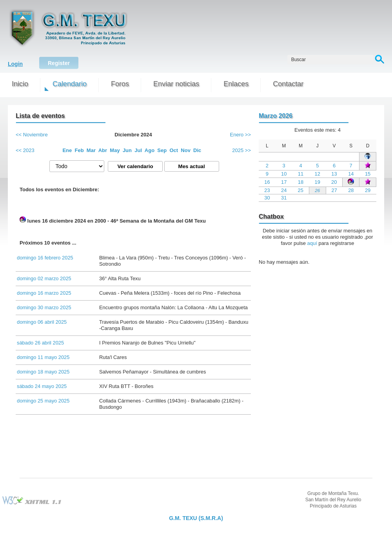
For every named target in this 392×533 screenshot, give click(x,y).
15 (368, 174)
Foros (120, 84)
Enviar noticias (176, 84)
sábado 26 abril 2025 (40, 343)
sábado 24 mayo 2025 (42, 386)
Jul (138, 150)
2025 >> (241, 150)
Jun (127, 150)
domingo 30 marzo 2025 (44, 307)
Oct (174, 150)
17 (284, 182)
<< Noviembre (32, 135)
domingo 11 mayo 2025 (43, 357)
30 (267, 198)
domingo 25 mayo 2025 (43, 401)
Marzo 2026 (276, 116)
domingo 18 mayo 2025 (43, 372)
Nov (186, 150)
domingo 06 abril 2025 (42, 322)
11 (301, 174)
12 (318, 174)
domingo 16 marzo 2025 (44, 293)
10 (284, 174)
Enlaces (236, 84)
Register (59, 63)
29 (368, 190)
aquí (312, 243)
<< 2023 (25, 150)
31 (284, 198)
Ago (150, 150)
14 (351, 174)
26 (317, 190)
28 (351, 190)
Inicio (20, 84)
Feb (79, 150)
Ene (67, 150)
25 (301, 190)
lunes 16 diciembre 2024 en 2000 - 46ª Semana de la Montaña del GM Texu (113, 220)
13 (334, 174)
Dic (197, 150)
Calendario (70, 84)
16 (267, 182)
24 (284, 190)
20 (334, 182)
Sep (162, 150)
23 (267, 190)
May (115, 150)
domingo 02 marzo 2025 (44, 278)
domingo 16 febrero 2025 (45, 258)
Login (15, 64)
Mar (91, 150)
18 (301, 182)
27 (334, 190)
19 (318, 182)
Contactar (288, 84)
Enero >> (241, 135)
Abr (103, 150)
